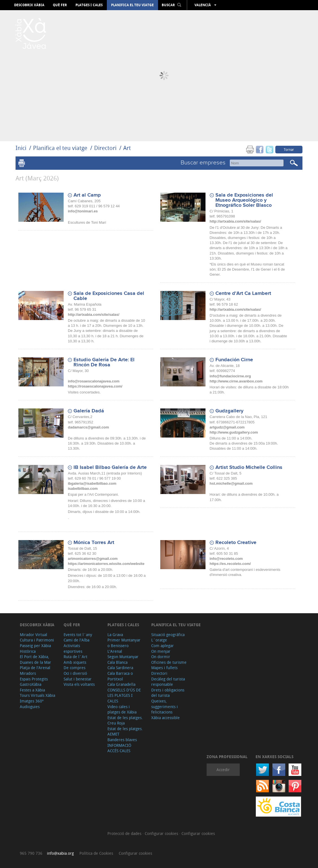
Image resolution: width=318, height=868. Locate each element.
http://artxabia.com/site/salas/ (235, 221)
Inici (21, 148)
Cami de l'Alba (76, 640)
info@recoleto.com (226, 559)
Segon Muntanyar (123, 657)
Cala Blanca (117, 662)
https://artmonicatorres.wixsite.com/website (106, 564)
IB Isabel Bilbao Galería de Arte (110, 467)
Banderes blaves (122, 740)
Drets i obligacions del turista (168, 693)
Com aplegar (163, 646)
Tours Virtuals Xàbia (37, 695)
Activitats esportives (73, 648)
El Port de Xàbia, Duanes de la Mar (35, 659)
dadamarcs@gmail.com (88, 427)
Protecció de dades (125, 833)
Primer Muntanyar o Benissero (124, 643)
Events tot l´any (78, 635)
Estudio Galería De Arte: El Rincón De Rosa (104, 362)
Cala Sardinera (120, 668)
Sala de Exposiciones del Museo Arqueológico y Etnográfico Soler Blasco (244, 200)
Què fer (60, 5)
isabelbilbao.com (83, 489)
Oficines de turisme (169, 662)
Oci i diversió (75, 673)
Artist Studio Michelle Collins (249, 467)
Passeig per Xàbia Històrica (35, 648)
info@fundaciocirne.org (230, 376)
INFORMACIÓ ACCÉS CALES (119, 748)
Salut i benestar (78, 679)
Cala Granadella (121, 684)
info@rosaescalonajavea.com (94, 381)
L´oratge (159, 640)
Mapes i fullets (164, 668)
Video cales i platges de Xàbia (122, 709)
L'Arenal (115, 651)
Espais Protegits (34, 679)
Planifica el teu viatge (132, 5)
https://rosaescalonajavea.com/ (95, 386)
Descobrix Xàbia (29, 5)
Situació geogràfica (168, 635)
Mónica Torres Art (94, 543)
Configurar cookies (162, 833)
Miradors (28, 673)
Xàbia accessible (166, 718)
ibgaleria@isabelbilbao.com (92, 483)
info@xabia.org (60, 853)
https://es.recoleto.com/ (230, 564)
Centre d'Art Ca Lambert (243, 293)
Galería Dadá (89, 411)
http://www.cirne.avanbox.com (236, 381)
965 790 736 (31, 853)
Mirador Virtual (33, 635)
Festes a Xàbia (32, 690)
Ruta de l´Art (75, 657)
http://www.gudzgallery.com (234, 432)
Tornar (289, 149)
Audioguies (30, 707)
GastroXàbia (31, 684)
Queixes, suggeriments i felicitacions (165, 706)
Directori (106, 148)
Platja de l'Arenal (35, 668)
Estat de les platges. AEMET (125, 731)
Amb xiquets (75, 662)
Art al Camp (87, 195)
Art (127, 148)
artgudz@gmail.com (227, 427)
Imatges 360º (32, 701)
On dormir (161, 657)
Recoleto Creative (236, 543)
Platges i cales (89, 5)
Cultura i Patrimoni (37, 640)
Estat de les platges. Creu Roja (125, 720)
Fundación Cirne (234, 360)
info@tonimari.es (83, 211)
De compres (74, 668)
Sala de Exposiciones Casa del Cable (109, 296)
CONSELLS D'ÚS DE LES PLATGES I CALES (124, 695)
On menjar (161, 651)
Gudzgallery (229, 411)
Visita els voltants (79, 684)
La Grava (115, 635)
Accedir (223, 770)
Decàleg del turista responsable (168, 682)
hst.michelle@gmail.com (231, 483)
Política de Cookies (96, 853)
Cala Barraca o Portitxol (120, 676)
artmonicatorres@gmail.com (93, 559)
